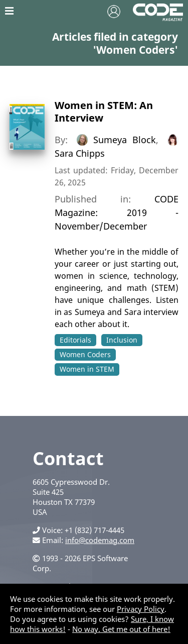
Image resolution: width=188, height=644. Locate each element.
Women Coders (85, 354)
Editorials (75, 340)
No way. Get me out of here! (121, 629)
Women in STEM (87, 369)
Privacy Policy (141, 609)
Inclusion (122, 340)
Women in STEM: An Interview (104, 112)
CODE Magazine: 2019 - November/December (117, 212)
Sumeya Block (125, 140)
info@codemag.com (100, 540)
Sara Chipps (80, 153)
